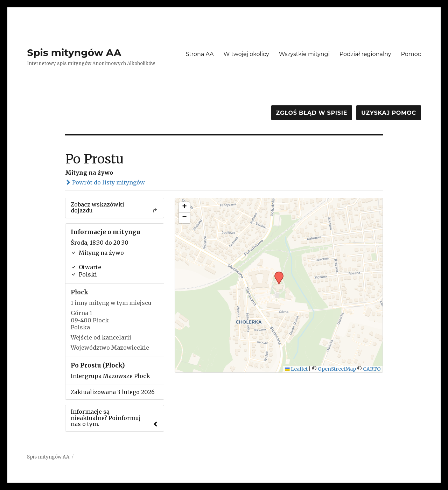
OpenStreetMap (337, 369)
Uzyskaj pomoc (388, 113)
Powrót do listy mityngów (105, 182)
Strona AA (199, 54)
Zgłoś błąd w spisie (312, 113)
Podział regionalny (365, 54)
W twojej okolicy (246, 54)
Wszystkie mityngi (304, 54)
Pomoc (411, 54)
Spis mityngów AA (74, 52)
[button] (276, 274)
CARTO (372, 369)
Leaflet (296, 369)
